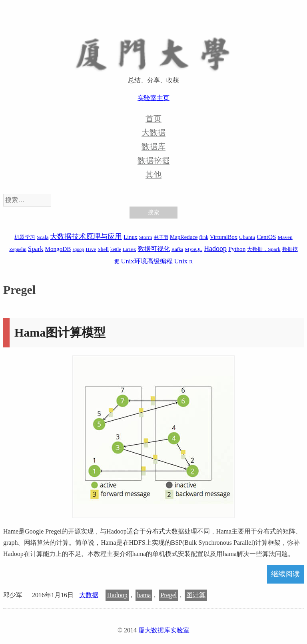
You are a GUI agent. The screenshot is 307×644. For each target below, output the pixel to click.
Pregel (168, 595)
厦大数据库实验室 (164, 630)
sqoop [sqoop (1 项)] (79, 249)
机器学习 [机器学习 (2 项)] (25, 237)
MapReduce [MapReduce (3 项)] (184, 237)
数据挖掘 (153, 160)
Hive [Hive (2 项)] (91, 249)
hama (144, 595)
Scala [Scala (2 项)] (43, 237)
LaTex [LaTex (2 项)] (130, 249)
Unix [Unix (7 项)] (181, 261)
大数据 (153, 132)
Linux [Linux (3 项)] (130, 237)
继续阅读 (285, 574)
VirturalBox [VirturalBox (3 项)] (224, 237)
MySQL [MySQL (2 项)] (193, 249)
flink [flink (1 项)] (204, 237)
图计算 (196, 595)
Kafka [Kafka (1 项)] (177, 249)
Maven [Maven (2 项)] (285, 237)
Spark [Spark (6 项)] (36, 249)
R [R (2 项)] (191, 262)
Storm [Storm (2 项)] (146, 237)
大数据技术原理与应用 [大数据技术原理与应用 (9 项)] (86, 237)
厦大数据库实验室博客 (153, 48)
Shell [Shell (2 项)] (103, 249)
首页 (153, 118)
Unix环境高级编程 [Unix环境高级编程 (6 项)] (147, 261)
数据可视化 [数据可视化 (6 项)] (154, 249)
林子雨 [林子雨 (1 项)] (161, 237)
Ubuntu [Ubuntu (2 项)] (247, 237)
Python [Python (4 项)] (237, 249)
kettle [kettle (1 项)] (116, 249)
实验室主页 (153, 98)
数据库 (153, 146)
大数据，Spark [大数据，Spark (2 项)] (264, 249)
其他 (153, 175)
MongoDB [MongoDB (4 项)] (58, 249)
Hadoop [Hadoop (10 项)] (215, 249)
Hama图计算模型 (60, 332)
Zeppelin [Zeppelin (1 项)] (18, 249)
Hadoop (117, 595)
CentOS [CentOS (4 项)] (266, 237)
